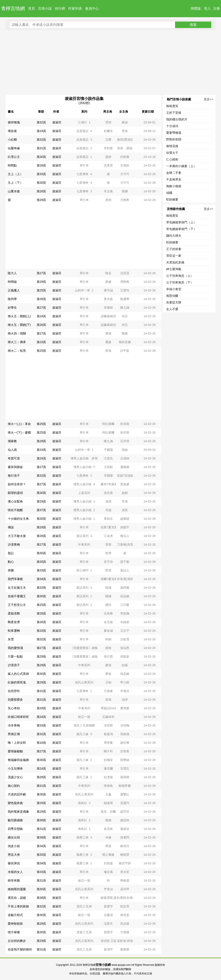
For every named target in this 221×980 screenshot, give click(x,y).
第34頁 (41, 579)
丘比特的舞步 (17, 941)
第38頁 (41, 898)
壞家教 (12, 441)
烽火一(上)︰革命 (19, 424)
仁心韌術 (172, 159)
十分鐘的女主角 (18, 519)
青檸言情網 (13, 9)
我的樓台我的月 (177, 119)
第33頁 (41, 174)
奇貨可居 (14, 458)
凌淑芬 (57, 122)
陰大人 (12, 273)
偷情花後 (172, 146)
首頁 (32, 9)
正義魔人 (14, 290)
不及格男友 (174, 179)
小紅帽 (12, 140)
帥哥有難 (14, 880)
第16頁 (41, 743)
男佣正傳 (14, 734)
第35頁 (41, 562)
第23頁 (41, 342)
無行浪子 (14, 476)
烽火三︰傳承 (17, 342)
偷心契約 (14, 786)
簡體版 (196, 9)
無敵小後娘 (174, 186)
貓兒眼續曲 (15, 820)
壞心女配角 (15, 501)
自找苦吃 (14, 691)
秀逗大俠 (14, 855)
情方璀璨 (14, 932)
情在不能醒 (15, 510)
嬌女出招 (14, 837)
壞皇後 (12, 131)
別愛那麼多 (15, 700)
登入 (207, 9)
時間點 (12, 165)
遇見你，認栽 (17, 898)
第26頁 (41, 191)
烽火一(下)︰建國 (19, 432)
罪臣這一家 (174, 256)
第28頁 (41, 165)
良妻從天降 (174, 302)
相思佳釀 (172, 296)
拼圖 (11, 570)
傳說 (11, 527)
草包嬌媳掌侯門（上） (181, 222)
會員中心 (92, 9)
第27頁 (41, 273)
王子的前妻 (174, 249)
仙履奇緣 (14, 148)
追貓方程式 (15, 915)
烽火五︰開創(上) (19, 316)
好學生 (12, 308)
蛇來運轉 (14, 631)
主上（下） (15, 183)
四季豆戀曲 (15, 829)
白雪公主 (14, 157)
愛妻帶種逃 (174, 133)
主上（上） (15, 174)
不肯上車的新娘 (18, 906)
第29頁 (41, 282)
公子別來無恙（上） (180, 276)
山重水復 (14, 191)
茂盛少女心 (15, 777)
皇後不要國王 (17, 596)
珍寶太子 (172, 153)
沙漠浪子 (14, 665)
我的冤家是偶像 (18, 812)
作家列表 (75, 9)
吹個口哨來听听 (18, 717)
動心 (11, 562)
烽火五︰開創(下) (19, 325)
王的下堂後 (174, 113)
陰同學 (12, 299)
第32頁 (41, 122)
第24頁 (41, 131)
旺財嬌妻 (172, 199)
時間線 (12, 282)
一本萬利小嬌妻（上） (181, 166)
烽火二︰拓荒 (17, 351)
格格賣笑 (172, 106)
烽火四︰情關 (17, 333)
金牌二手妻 (174, 173)
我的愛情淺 (15, 648)
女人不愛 (172, 309)
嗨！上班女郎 (17, 743)
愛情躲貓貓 (15, 751)
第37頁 (41, 510)
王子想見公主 (17, 605)
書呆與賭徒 (15, 467)
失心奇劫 (14, 708)
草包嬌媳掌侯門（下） (181, 229)
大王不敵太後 (17, 536)
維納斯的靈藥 (17, 889)
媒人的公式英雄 (18, 674)
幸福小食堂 (174, 289)
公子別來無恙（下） (180, 282)
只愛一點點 (15, 656)
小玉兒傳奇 (15, 768)
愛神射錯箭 (15, 924)
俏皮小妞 (14, 846)
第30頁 (41, 157)
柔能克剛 (14, 613)
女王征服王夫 (17, 588)
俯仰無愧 (14, 122)
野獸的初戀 (174, 139)
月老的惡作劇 (17, 794)
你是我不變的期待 (20, 949)
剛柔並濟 (14, 622)
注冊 (216, 9)
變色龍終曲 (15, 803)
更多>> (208, 99)
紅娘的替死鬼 (17, 682)
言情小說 (45, 9)
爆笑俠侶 (14, 863)
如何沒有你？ (17, 484)
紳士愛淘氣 (174, 269)
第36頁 (41, 820)
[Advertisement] (111, 62)
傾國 (169, 193)
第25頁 (41, 290)
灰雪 (11, 639)
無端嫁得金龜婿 (18, 760)
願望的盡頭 (15, 493)
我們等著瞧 (15, 579)
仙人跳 (12, 450)
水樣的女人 (15, 872)
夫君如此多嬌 (175, 262)
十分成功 (172, 126)
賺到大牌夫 (174, 236)
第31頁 (41, 148)
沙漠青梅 (14, 544)
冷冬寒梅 (14, 725)
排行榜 (60, 9)
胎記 (11, 553)
